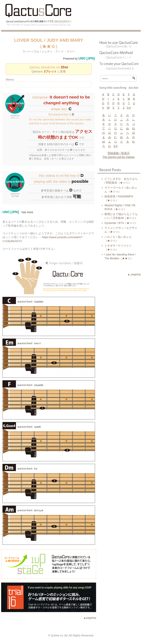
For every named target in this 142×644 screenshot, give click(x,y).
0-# (129, 108)
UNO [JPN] (87, 58)
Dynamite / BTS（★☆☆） (121, 223)
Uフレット (15, 118)
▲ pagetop (134, 274)
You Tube (15, 196)
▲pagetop (90, 618)
